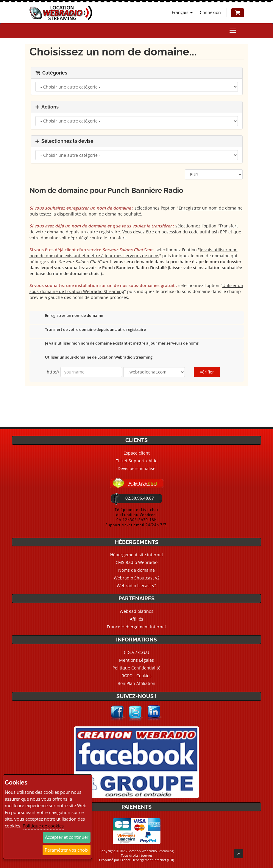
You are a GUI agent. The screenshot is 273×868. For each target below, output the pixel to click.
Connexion (210, 12)
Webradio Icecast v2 (137, 586)
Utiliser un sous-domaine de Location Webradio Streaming (94, 358)
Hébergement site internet (137, 555)
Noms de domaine (136, 570)
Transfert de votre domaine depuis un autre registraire (91, 330)
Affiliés (136, 619)
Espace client (137, 453)
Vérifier (207, 372)
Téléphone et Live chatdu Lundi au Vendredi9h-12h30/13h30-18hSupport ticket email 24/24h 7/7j (136, 517)
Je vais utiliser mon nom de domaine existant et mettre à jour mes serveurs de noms (117, 344)
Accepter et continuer (67, 837)
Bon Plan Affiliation (136, 683)
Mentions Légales (136, 660)
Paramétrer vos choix (67, 850)
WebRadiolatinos (136, 611)
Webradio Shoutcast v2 (137, 578)
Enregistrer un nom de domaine (69, 316)
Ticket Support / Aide (137, 461)
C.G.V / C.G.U (136, 652)
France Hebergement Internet (136, 627)
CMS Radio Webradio (136, 562)
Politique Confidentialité (136, 668)
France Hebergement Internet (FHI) (147, 860)
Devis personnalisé (136, 468)
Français (182, 12)
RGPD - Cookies (136, 676)
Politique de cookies (43, 826)
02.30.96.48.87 (140, 498)
